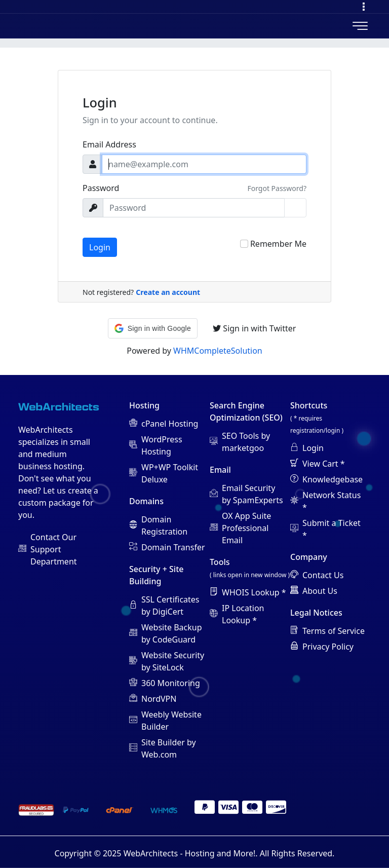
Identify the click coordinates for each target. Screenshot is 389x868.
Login (100, 247)
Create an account (168, 292)
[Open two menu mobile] (360, 26)
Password (101, 188)
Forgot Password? (277, 188)
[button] (153, 328)
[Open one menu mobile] (364, 7)
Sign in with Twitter (254, 328)
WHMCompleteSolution (218, 351)
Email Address (109, 144)
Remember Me (278, 244)
